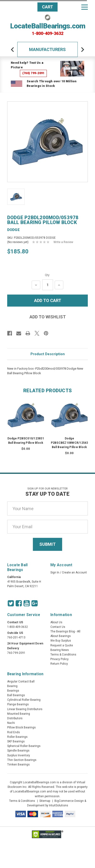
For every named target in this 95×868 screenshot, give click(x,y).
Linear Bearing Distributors (25, 709)
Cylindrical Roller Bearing (24, 700)
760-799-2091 (16, 653)
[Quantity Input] (48, 285)
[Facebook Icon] (19, 603)
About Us (56, 622)
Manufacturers (47, 49)
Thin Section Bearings (22, 760)
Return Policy (59, 664)
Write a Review (63, 242)
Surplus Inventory (19, 755)
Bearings (13, 691)
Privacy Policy (59, 659)
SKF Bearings (16, 741)
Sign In (55, 572)
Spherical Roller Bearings (24, 746)
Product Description (48, 354)
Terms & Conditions (63, 655)
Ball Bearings (16, 695)
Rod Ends (14, 732)
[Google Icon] (35, 603)
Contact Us (58, 627)
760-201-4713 (16, 637)
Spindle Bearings (18, 751)
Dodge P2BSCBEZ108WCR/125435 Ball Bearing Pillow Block (70, 443)
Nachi (11, 723)
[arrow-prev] (12, 50)
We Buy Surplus (61, 641)
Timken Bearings (18, 765)
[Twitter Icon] (11, 603)
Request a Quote (62, 645)
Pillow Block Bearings (21, 727)
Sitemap (45, 801)
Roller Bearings (17, 737)
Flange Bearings (18, 704)
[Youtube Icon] (27, 603)
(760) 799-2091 (33, 73)
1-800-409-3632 (48, 33)
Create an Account (74, 572)
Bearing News (60, 650)
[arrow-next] (83, 50)
